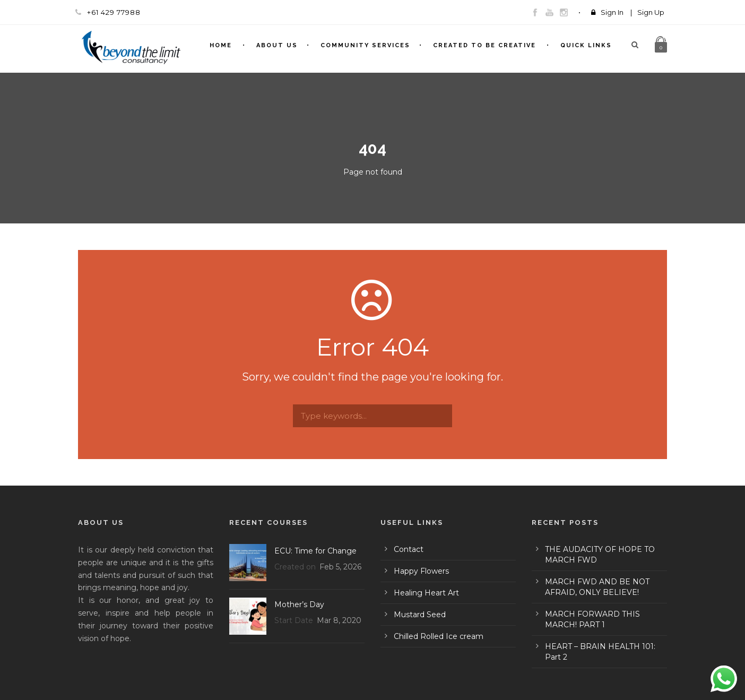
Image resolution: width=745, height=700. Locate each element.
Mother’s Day (299, 604)
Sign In (612, 12)
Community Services (365, 45)
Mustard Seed (420, 615)
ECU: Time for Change (315, 551)
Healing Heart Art (426, 593)
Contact (409, 549)
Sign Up (651, 12)
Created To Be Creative (484, 45)
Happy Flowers (421, 571)
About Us (277, 45)
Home (221, 45)
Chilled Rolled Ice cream (439, 636)
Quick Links (586, 45)
